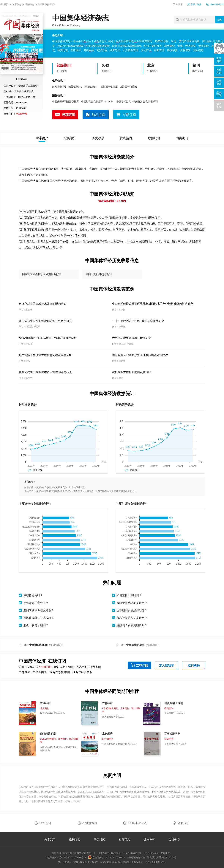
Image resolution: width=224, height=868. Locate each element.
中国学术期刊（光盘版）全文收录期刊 (137, 102)
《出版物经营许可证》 (46, 787)
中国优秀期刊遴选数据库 (66, 102)
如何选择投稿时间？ (129, 595)
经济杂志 (30, 4)
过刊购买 (194, 665)
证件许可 (149, 839)
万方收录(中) (91, 87)
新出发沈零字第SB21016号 (162, 857)
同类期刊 (182, 138)
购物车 (179, 4)
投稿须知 (70, 138)
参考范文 (124, 839)
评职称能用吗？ (33, 595)
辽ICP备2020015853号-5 (72, 857)
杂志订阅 (100, 839)
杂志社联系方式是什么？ (132, 618)
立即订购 (142, 665)
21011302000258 (115, 857)
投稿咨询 (69, 115)
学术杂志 (17, 4)
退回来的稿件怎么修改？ (39, 610)
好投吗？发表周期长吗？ (132, 625)
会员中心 (174, 839)
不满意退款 (90, 823)
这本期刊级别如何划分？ (132, 610)
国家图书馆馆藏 (109, 87)
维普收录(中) (75, 87)
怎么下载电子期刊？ (36, 625)
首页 (6, 4)
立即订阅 (129, 115)
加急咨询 (98, 115)
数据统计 (154, 138)
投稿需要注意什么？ (36, 603)
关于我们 (50, 839)
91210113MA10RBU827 (85, 862)
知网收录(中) (59, 87)
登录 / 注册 (196, 4)
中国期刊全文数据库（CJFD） (98, 102)
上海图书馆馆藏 (128, 87)
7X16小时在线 (137, 823)
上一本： (42, 645)
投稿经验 (75, 839)
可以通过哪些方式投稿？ (39, 618)
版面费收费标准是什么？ (132, 603)
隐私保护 (184, 823)
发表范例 (126, 138)
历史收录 (98, 138)
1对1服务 (45, 823)
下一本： (138, 645)
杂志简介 (42, 138)
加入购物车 (167, 665)
